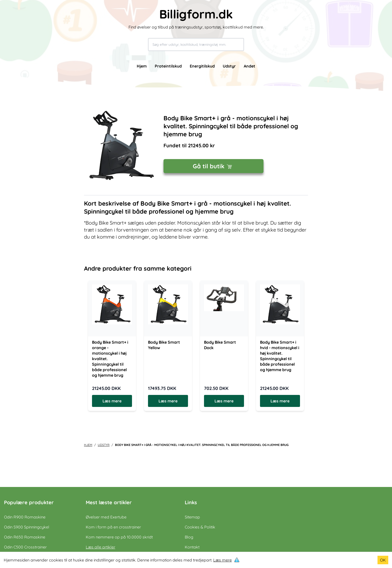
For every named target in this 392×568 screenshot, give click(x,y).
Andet (249, 66)
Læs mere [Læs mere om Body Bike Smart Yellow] (168, 401)
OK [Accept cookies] (383, 560)
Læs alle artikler (100, 547)
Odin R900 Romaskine (25, 517)
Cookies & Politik (200, 527)
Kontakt (192, 547)
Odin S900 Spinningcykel (27, 527)
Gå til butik (214, 166)
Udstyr (229, 66)
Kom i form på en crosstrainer (113, 527)
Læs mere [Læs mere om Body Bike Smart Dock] (224, 401)
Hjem (142, 66)
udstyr (104, 445)
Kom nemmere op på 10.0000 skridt (119, 537)
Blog (189, 537)
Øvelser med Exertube (106, 517)
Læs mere (222, 560)
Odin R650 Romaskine (25, 537)
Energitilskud (202, 66)
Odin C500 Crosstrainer (25, 547)
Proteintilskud (168, 66)
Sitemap (192, 517)
